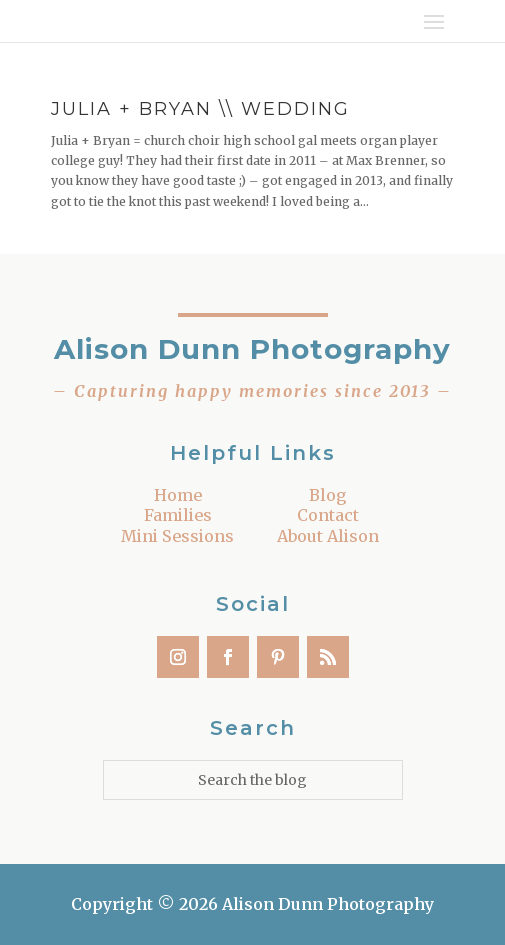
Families (178, 515)
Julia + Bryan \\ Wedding (200, 109)
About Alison (328, 536)
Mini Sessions (177, 536)
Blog (328, 495)
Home (178, 495)
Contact (328, 515)
